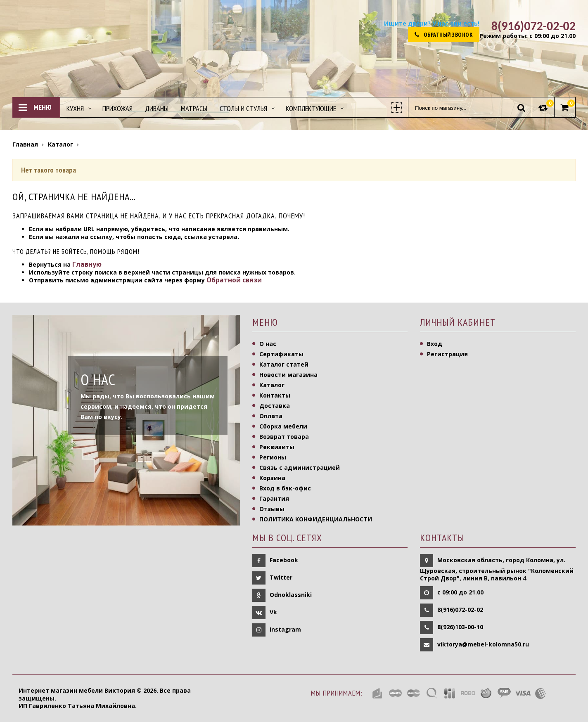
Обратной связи (234, 280)
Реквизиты (277, 447)
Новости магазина (288, 375)
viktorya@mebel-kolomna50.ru (483, 644)
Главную (87, 264)
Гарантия (274, 498)
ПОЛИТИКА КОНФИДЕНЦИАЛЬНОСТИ (316, 519)
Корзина (272, 478)
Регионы (273, 457)
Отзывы (272, 509)
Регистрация (447, 354)
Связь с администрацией (300, 468)
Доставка (275, 406)
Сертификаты (281, 354)
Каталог (272, 385)
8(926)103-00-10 (460, 627)
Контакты (275, 395)
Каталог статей (284, 364)
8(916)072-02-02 (460, 610)
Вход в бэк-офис (285, 488)
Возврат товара (284, 437)
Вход (435, 344)
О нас (268, 344)
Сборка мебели (283, 426)
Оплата (271, 416)
